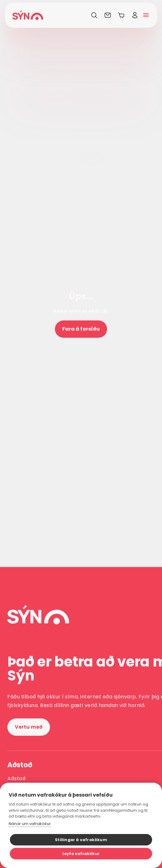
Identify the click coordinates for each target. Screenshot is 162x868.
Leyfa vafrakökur (81, 854)
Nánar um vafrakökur (30, 824)
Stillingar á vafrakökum (81, 840)
